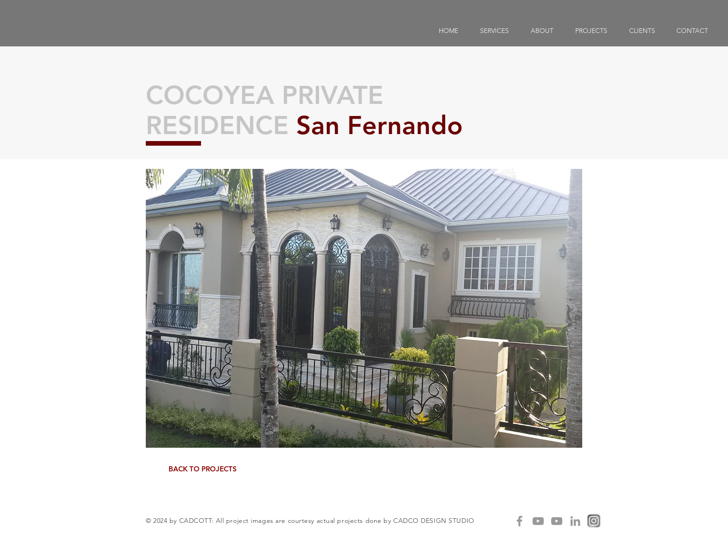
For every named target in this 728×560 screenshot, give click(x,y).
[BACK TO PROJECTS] (202, 469)
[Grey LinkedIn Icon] (575, 521)
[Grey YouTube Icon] (538, 521)
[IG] (594, 521)
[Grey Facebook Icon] (520, 521)
